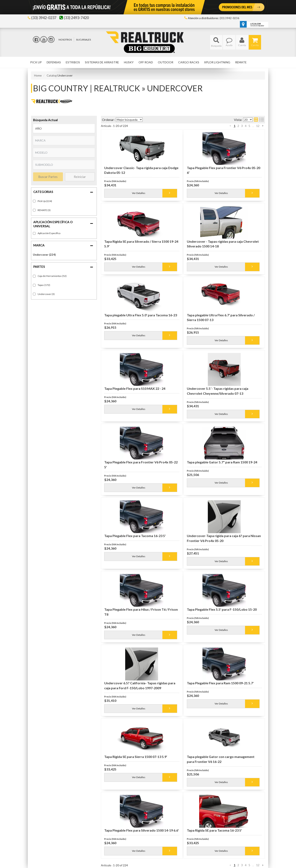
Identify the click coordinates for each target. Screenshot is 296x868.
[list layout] (262, 120)
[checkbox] (34, 233)
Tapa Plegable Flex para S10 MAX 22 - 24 (135, 388)
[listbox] (64, 129)
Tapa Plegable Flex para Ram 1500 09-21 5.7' (220, 683)
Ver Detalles (139, 193)
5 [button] (249, 126)
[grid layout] (256, 120)
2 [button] (238, 126)
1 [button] (235, 126)
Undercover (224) (44, 255)
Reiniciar (80, 177)
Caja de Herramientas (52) (52, 276)
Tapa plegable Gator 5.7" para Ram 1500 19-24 (222, 462)
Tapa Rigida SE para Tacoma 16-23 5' (214, 830)
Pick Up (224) (45, 201)
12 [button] (258, 126)
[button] (216, 42)
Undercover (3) (46, 294)
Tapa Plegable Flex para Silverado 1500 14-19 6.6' (142, 830)
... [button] (253, 126)
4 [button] (246, 126)
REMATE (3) (44, 210)
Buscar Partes (48, 177)
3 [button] (242, 126)
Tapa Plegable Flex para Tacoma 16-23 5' (135, 536)
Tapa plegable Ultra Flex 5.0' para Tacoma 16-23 (141, 315)
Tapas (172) (44, 285)
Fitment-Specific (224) (49, 233)
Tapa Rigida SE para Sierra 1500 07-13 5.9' (136, 757)
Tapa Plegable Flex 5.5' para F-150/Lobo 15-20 (222, 609)
